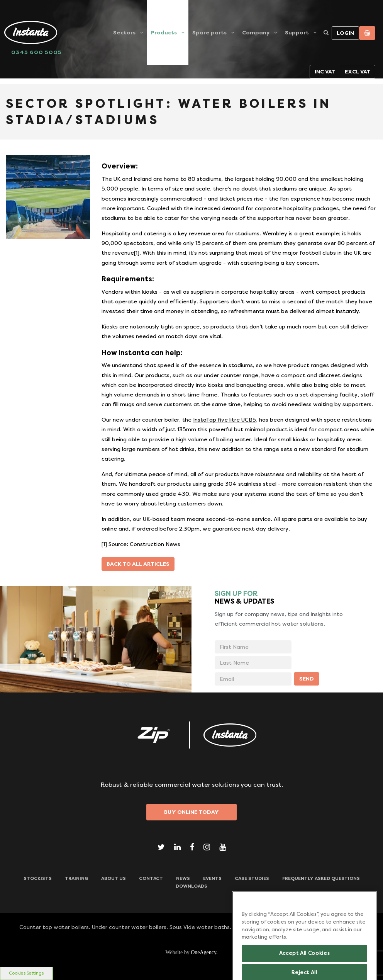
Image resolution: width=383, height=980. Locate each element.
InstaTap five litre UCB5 (225, 420)
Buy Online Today (191, 812)
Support (297, 32)
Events (212, 878)
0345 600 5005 (36, 52)
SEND (307, 679)
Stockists (38, 878)
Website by (191, 952)
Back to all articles (138, 564)
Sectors (124, 32)
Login (345, 33)
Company (256, 32)
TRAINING (76, 878)
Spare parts (209, 32)
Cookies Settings (26, 973)
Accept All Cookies (305, 961)
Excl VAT (358, 71)
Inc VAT (325, 71)
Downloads (191, 886)
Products (164, 32)
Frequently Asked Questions (321, 878)
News (183, 878)
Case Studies (252, 878)
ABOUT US (114, 878)
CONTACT (151, 878)
